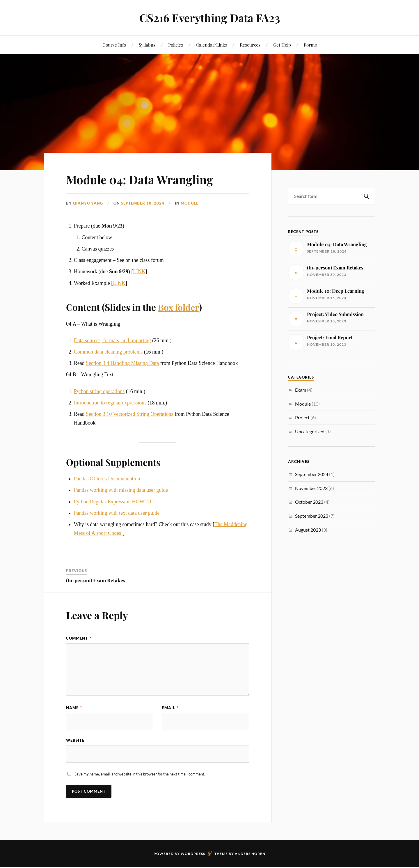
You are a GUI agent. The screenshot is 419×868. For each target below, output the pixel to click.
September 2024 (312, 474)
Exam (301, 390)
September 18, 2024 (143, 203)
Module (190, 203)
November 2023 (311, 488)
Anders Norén (250, 854)
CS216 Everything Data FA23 (210, 18)
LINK (139, 271)
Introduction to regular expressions (110, 402)
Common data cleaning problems (108, 352)
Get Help (282, 45)
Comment (79, 638)
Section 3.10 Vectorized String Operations (129, 414)
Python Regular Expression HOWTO (113, 501)
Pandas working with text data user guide (117, 513)
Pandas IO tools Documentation (107, 479)
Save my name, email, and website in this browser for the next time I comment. (140, 774)
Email (170, 708)
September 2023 (312, 516)
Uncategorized (310, 431)
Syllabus (147, 45)
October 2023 (309, 502)
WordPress (193, 854)
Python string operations (99, 391)
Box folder (180, 307)
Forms (310, 45)
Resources (250, 45)
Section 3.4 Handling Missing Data (122, 363)
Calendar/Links (211, 45)
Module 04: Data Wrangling (147, 179)
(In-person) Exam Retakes (96, 580)
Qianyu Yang (88, 203)
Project (302, 417)
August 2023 (308, 530)
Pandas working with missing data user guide (121, 490)
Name (74, 708)
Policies (176, 45)
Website (75, 740)
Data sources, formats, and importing (112, 340)
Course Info (114, 45)
